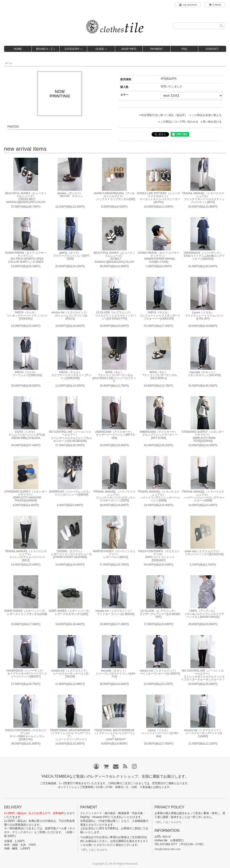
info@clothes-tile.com (168, 849)
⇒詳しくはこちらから (94, 850)
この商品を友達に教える (207, 115)
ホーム (9, 63)
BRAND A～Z (44, 49)
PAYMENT (157, 49)
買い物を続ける (212, 122)
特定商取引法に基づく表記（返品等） (164, 115)
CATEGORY (72, 49)
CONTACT (212, 49)
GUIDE (100, 49)
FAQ (184, 49)
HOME (18, 49)
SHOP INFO (129, 49)
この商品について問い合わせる (179, 122)
